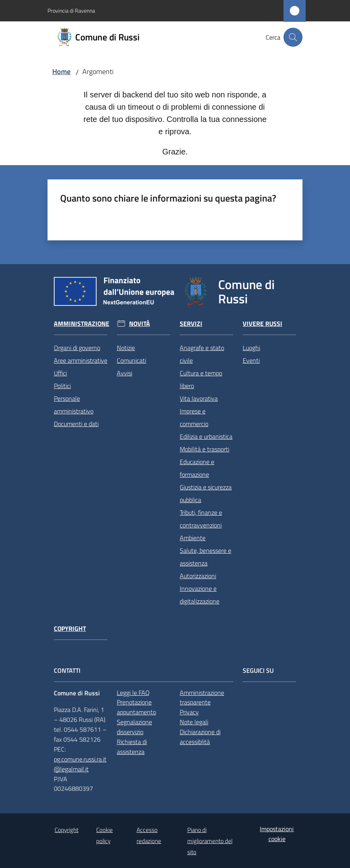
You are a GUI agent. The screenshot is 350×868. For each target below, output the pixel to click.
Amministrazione (82, 324)
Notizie (126, 348)
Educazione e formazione (197, 468)
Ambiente (193, 538)
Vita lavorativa (199, 398)
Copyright (70, 629)
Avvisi (125, 373)
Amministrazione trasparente (202, 698)
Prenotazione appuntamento (136, 707)
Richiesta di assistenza (132, 747)
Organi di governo (77, 348)
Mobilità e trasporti (204, 449)
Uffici (60, 373)
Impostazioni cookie (277, 834)
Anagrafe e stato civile (202, 354)
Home (61, 71)
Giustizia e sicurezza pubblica (206, 493)
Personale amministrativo (74, 405)
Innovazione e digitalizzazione (200, 595)
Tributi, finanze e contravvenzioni (201, 519)
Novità (140, 324)
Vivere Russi (262, 324)
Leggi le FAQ (133, 693)
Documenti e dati (76, 424)
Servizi (191, 324)
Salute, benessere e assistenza (205, 557)
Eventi (251, 360)
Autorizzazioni (198, 576)
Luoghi (251, 348)
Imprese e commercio (194, 417)
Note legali (194, 722)
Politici (62, 386)
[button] (293, 37)
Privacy (189, 712)
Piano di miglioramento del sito (210, 841)
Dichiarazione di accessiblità (200, 737)
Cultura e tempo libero (201, 379)
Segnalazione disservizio (134, 727)
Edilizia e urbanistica (206, 436)
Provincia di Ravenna (71, 10)
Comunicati (131, 360)
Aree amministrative (81, 360)
